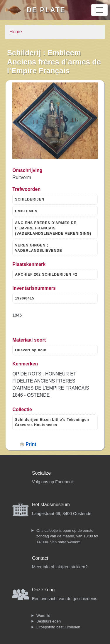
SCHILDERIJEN (30, 199)
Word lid (43, 616)
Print (31, 444)
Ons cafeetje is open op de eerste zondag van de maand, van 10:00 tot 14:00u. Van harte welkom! (67, 536)
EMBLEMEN (26, 211)
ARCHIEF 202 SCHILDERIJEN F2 (46, 274)
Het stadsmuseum (51, 505)
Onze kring (43, 590)
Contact (40, 558)
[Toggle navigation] (99, 10)
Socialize (41, 473)
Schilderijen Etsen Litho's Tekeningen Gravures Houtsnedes (52, 422)
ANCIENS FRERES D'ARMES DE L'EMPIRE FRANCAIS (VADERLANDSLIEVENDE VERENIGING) (53, 228)
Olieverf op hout (31, 350)
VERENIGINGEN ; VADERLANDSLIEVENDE (38, 248)
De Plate (46, 10)
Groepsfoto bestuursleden (58, 627)
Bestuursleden (49, 621)
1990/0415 (25, 298)
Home (16, 32)
